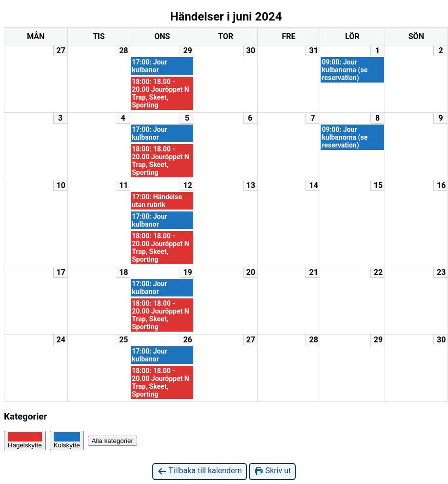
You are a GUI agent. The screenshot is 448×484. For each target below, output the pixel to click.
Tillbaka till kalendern (200, 471)
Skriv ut (273, 471)
